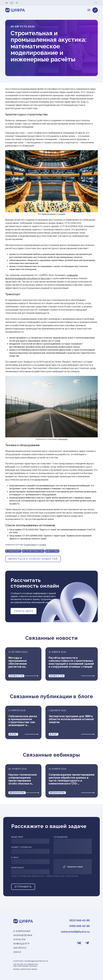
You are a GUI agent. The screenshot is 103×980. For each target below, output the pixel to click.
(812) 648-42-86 (80, 920)
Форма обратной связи (25, 969)
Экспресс (20, 948)
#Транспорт (13, 551)
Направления (23, 935)
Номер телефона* (22, 847)
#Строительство (33, 551)
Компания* (18, 868)
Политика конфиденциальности (31, 961)
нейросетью (63, 439)
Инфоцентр (21, 944)
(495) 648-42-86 (79, 926)
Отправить (23, 887)
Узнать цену (24, 611)
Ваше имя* (18, 837)
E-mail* (15, 858)
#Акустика (52, 551)
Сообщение (61, 837)
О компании (22, 931)
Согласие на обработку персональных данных (26, 965)
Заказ (17, 952)
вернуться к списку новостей (33, 559)
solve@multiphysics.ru (75, 932)
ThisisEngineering (30, 545)
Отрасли (19, 940)
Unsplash (62, 214)
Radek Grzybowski (49, 214)
